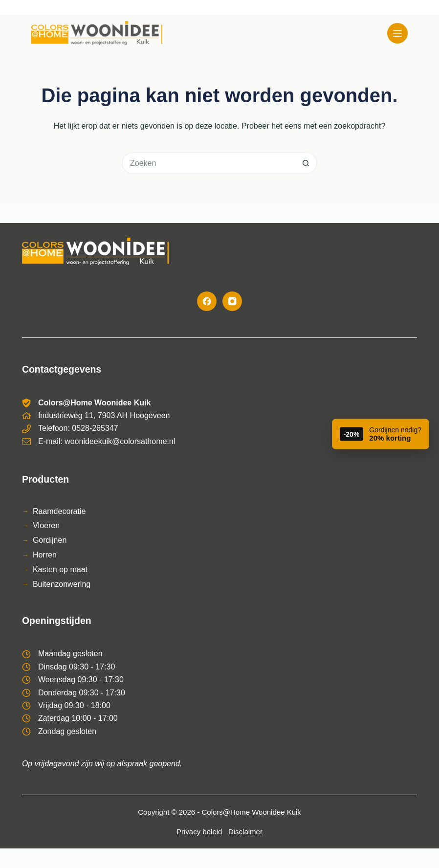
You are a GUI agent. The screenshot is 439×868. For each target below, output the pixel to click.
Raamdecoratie (59, 511)
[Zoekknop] (306, 163)
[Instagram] (232, 301)
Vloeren (46, 525)
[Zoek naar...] (209, 163)
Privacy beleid (199, 832)
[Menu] (397, 33)
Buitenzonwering (62, 584)
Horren (45, 555)
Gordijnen (50, 540)
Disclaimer (245, 832)
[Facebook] (207, 301)
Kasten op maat (60, 569)
